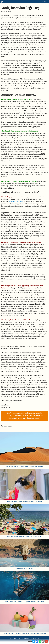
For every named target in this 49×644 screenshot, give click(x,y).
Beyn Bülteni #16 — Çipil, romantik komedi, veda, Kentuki (24, 466)
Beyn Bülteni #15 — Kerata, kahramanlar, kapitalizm (24, 501)
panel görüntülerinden (15, 202)
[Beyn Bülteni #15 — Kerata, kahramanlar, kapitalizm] (24, 485)
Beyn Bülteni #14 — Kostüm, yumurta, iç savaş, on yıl (25, 536)
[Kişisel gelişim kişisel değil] (24, 553)
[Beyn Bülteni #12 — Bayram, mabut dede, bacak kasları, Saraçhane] (24, 618)
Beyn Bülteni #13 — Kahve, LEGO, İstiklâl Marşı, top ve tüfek (25, 602)
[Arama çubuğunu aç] (38, 2)
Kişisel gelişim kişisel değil (24, 568)
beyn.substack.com (34, 418)
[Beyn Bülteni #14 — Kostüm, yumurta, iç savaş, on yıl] (24, 520)
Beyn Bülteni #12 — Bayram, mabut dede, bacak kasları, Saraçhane (24, 634)
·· (46, 641)
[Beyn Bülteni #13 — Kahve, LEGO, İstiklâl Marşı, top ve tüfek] (24, 586)
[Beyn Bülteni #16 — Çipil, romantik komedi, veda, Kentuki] (24, 449)
